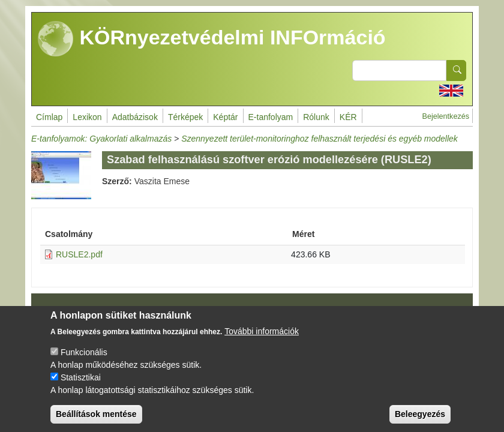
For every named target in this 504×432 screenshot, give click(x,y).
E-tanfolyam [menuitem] (271, 117)
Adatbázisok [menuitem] (135, 117)
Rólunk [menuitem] (316, 117)
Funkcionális (84, 363)
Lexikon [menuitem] (87, 117)
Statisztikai (81, 388)
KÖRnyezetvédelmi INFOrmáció (212, 39)
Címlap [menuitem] (49, 117)
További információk (262, 342)
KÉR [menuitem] (348, 117)
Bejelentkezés (446, 116)
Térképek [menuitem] (185, 117)
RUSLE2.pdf (79, 254)
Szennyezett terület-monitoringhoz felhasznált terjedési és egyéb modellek (319, 139)
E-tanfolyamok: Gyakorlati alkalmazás (101, 139)
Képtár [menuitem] (225, 117)
